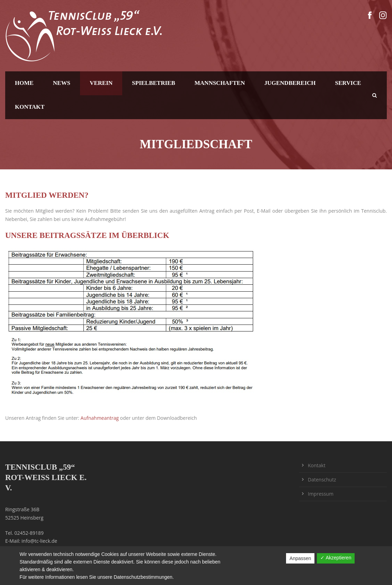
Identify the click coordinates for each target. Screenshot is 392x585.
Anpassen (300, 558)
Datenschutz (322, 480)
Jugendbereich (290, 83)
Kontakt (30, 107)
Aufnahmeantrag (100, 418)
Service (348, 83)
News (62, 83)
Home (24, 83)
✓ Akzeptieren (336, 558)
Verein (101, 83)
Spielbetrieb (154, 83)
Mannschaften (220, 83)
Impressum (321, 494)
